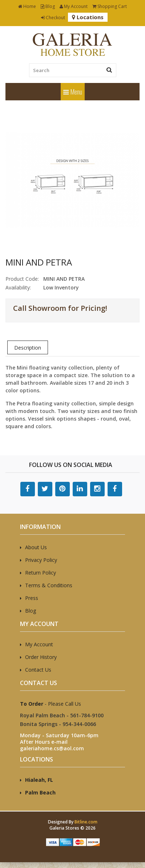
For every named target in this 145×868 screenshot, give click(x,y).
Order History (41, 657)
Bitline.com (86, 822)
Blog (48, 6)
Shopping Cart (110, 6)
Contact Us (38, 670)
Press (32, 598)
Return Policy (41, 573)
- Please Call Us (51, 704)
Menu (73, 92)
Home (27, 6)
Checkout (53, 18)
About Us (36, 547)
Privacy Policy (41, 560)
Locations (88, 17)
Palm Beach (40, 792)
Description (28, 348)
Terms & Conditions (49, 585)
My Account (74, 6)
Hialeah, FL (39, 780)
